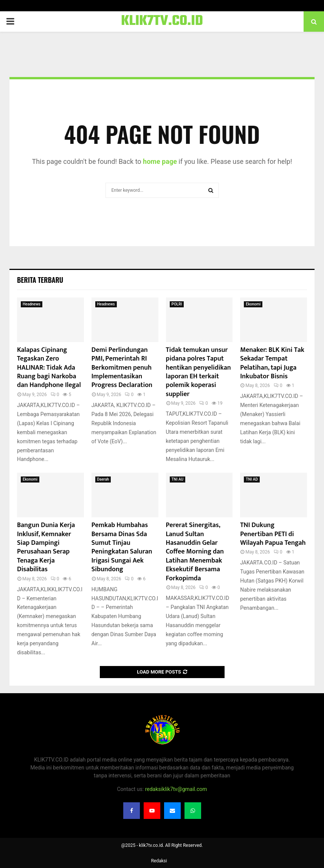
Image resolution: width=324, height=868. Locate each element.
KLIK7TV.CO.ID (162, 22)
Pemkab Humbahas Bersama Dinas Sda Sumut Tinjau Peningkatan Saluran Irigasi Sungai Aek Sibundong (122, 547)
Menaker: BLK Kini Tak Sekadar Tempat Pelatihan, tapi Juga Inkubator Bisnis (272, 363)
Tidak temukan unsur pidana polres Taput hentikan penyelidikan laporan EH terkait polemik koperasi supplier (198, 372)
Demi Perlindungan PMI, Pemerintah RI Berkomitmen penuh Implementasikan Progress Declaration (122, 368)
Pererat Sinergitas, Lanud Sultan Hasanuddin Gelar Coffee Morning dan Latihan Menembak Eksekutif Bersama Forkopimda (195, 552)
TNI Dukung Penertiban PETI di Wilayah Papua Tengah (273, 534)
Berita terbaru (40, 280)
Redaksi (159, 861)
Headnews (32, 304)
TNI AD (252, 479)
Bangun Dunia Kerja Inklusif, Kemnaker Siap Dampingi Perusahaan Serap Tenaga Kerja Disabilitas (46, 547)
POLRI (177, 304)
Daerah (103, 479)
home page (160, 161)
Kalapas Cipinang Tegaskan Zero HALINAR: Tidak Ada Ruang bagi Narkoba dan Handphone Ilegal (49, 368)
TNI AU (178, 479)
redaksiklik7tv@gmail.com (176, 789)
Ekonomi (253, 304)
